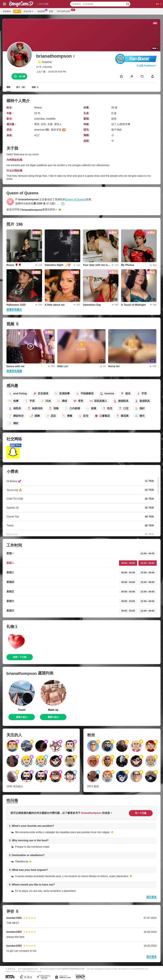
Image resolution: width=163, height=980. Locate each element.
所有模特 (7, 11)
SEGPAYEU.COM (78, 969)
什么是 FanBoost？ (146, 66)
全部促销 (42, 11)
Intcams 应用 (64, 11)
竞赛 (51, 11)
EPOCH (66, 969)
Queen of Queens (75, 199)
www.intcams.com (30, 969)
